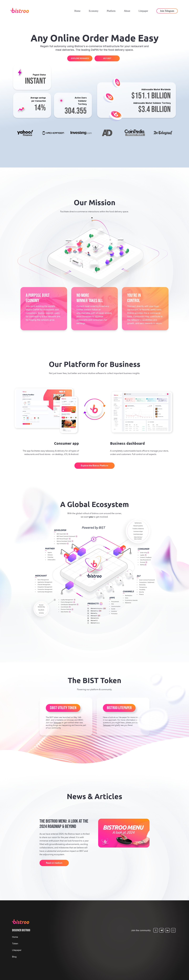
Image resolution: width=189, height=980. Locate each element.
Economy (94, 11)
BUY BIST (107, 58)
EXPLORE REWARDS (80, 58)
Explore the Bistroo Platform (94, 466)
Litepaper (143, 11)
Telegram (57, 723)
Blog (14, 957)
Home (77, 11)
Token (15, 944)
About (127, 11)
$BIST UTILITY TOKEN (63, 708)
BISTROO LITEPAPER (119, 708)
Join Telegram (167, 11)
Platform (111, 11)
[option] (26, 133)
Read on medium (54, 863)
